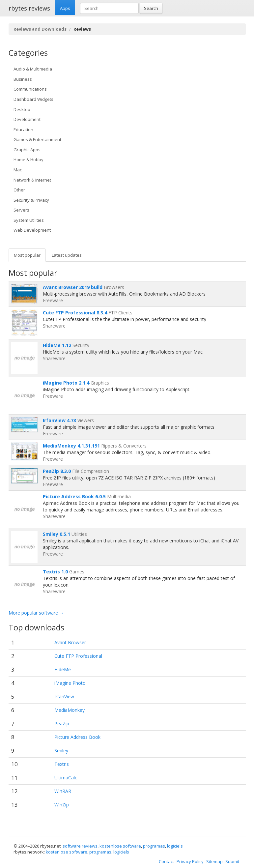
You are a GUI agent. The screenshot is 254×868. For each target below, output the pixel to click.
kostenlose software (120, 846)
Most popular (27, 255)
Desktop (22, 109)
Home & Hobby (28, 159)
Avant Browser (70, 642)
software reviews (80, 846)
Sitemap (214, 861)
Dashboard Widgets (33, 99)
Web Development (32, 230)
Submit (232, 861)
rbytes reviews (29, 8)
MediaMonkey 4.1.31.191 (71, 446)
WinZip (62, 805)
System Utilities (29, 220)
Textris (62, 764)
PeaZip (62, 723)
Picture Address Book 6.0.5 (74, 496)
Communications (30, 89)
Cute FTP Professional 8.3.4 (75, 313)
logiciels (175, 846)
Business (23, 79)
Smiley (61, 751)
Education (23, 130)
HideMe (63, 669)
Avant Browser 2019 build (73, 287)
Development (27, 119)
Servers (21, 210)
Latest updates (67, 255)
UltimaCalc (66, 778)
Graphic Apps (27, 150)
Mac (18, 170)
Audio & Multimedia (33, 69)
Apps (65, 8)
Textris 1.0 (55, 572)
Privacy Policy (190, 861)
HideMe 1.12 (57, 345)
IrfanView (64, 696)
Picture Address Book (77, 737)
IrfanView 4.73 (59, 420)
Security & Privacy (31, 200)
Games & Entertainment (37, 139)
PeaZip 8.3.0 (57, 471)
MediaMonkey (70, 710)
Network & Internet (32, 180)
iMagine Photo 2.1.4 (66, 383)
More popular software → (36, 613)
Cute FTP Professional (78, 656)
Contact (166, 861)
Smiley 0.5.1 (56, 534)
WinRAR (63, 791)
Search (151, 8)
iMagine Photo (70, 683)
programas (154, 846)
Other (19, 190)
